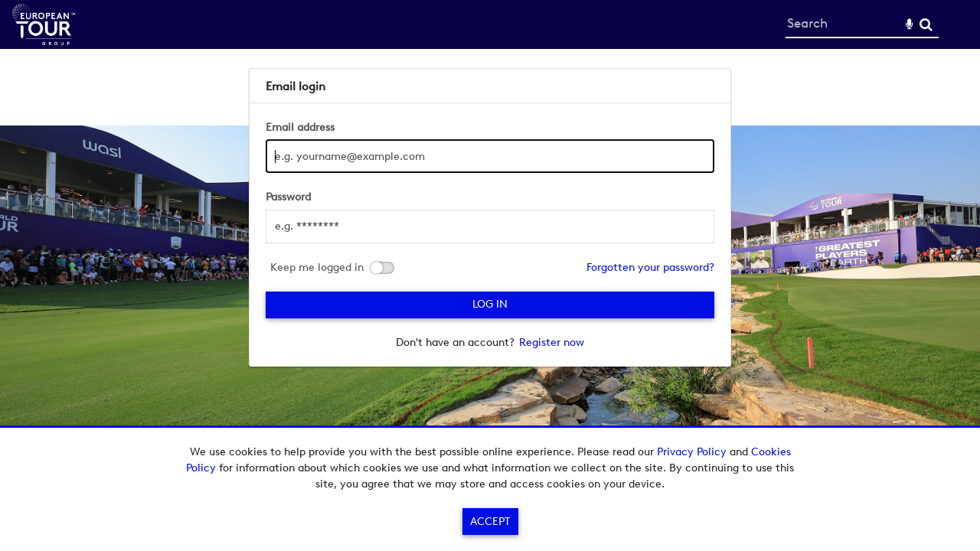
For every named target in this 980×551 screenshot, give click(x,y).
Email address (300, 127)
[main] (490, 217)
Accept (490, 522)
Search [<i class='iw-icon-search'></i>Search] (926, 24)
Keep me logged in (317, 268)
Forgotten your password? (650, 267)
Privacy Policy (692, 452)
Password (288, 197)
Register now (552, 342)
